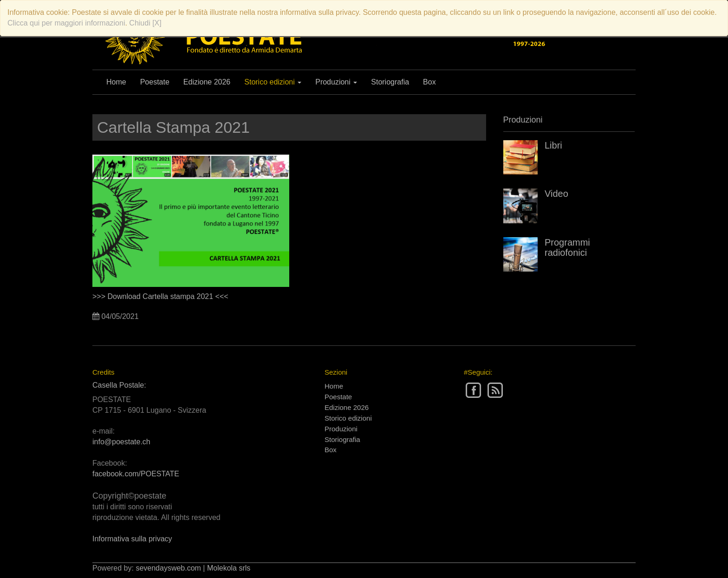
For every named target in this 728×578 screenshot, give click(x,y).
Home (116, 82)
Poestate (155, 82)
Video (556, 194)
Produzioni (336, 82)
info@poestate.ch (121, 442)
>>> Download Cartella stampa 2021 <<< (160, 296)
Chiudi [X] (145, 23)
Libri (553, 145)
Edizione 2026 (207, 82)
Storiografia (390, 82)
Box (429, 82)
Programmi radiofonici (567, 247)
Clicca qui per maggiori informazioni (66, 23)
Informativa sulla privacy (132, 539)
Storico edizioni (273, 82)
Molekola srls (229, 568)
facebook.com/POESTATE (136, 474)
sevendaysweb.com (168, 568)
